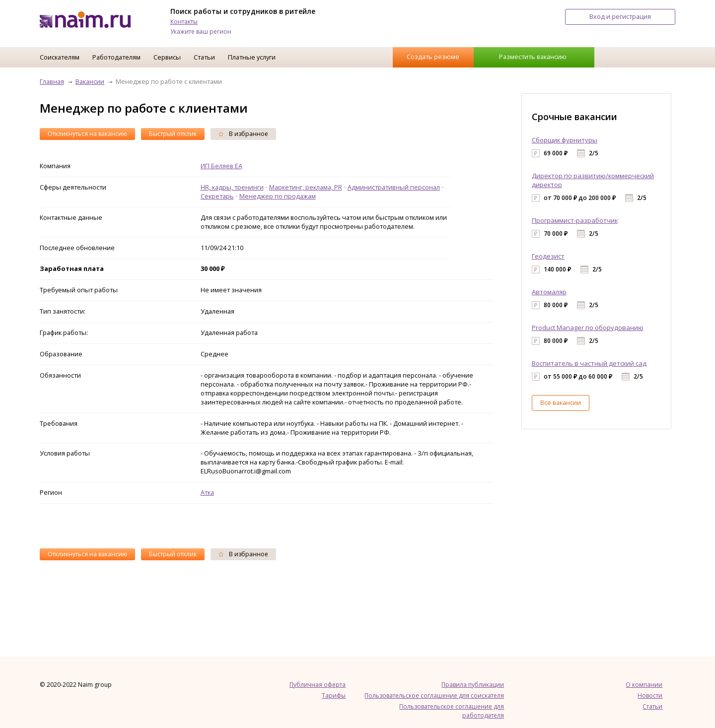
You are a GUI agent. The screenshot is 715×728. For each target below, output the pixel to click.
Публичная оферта (318, 685)
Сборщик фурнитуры (565, 140)
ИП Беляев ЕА (221, 166)
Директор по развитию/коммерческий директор (593, 180)
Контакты (184, 22)
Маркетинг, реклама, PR (306, 187)
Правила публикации (473, 685)
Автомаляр (549, 292)
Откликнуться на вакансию (87, 134)
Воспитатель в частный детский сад (589, 363)
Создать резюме (433, 57)
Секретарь (217, 196)
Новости (650, 695)
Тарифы (334, 695)
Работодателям (116, 57)
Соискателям (60, 57)
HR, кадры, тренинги (232, 187)
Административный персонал (394, 187)
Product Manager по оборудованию (588, 328)
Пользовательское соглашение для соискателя (434, 695)
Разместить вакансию (533, 57)
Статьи (204, 57)
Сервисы (167, 57)
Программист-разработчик (575, 220)
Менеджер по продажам (278, 196)
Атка (207, 492)
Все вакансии (561, 402)
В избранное (243, 134)
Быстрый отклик (173, 134)
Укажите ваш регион (201, 32)
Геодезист (548, 256)
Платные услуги (252, 57)
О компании (644, 685)
